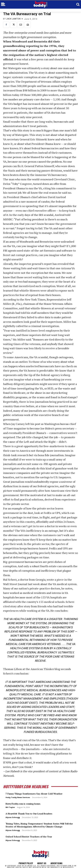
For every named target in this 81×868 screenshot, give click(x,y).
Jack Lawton (13, 19)
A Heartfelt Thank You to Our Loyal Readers (29, 814)
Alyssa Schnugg (13, 817)
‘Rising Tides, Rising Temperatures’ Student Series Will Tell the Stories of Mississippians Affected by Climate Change (39, 825)
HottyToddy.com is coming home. (23, 804)
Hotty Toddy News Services (18, 797)
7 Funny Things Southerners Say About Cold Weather (34, 794)
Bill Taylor (10, 807)
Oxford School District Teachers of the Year (29, 837)
